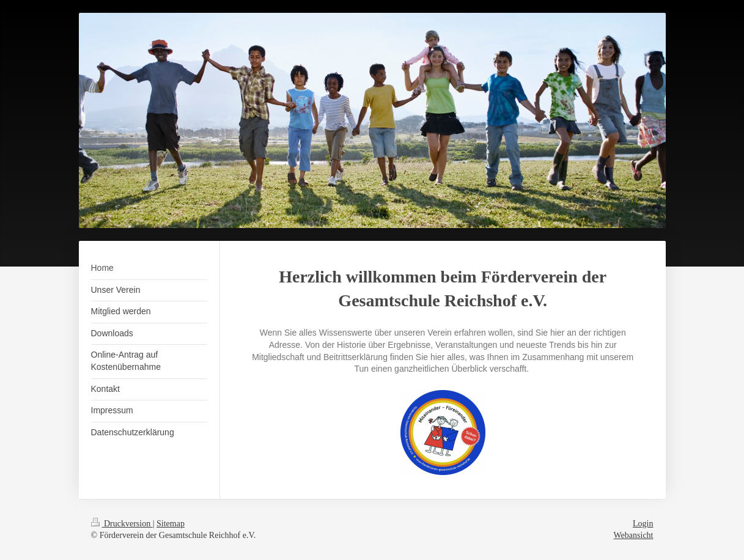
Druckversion (122, 524)
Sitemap (171, 524)
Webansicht (634, 535)
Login (643, 524)
